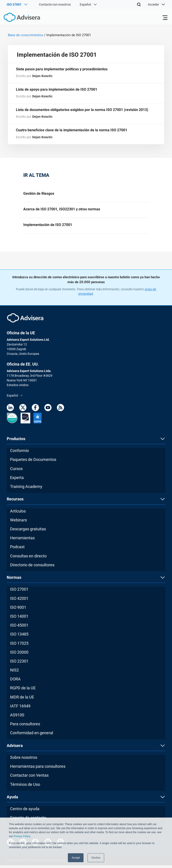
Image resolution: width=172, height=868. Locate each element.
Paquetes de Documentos (33, 462)
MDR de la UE (22, 700)
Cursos (16, 471)
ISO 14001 (19, 619)
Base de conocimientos (26, 35)
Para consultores (25, 727)
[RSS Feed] (60, 411)
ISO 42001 (19, 601)
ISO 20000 (19, 655)
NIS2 (14, 673)
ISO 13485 (19, 637)
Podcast (17, 549)
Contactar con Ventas (29, 778)
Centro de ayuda (25, 811)
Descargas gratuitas (28, 532)
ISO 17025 (19, 646)
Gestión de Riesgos (39, 195)
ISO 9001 (18, 610)
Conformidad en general (32, 735)
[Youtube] (48, 411)
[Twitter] (23, 411)
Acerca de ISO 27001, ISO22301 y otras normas (62, 211)
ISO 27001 (19, 592)
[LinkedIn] (10, 411)
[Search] (139, 4)
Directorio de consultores (32, 568)
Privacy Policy (22, 837)
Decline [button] (96, 858)
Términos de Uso (25, 787)
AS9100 (17, 718)
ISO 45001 (19, 628)
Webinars (18, 523)
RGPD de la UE (23, 691)
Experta (17, 480)
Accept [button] (76, 858)
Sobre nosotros (24, 760)
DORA (15, 682)
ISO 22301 (19, 664)
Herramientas (22, 541)
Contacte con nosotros (55, 4)
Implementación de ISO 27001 (48, 227)
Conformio (19, 453)
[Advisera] (17, 18)
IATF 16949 (20, 709)
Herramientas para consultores (38, 769)
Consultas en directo (28, 559)
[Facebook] (35, 411)
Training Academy (26, 489)
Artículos (18, 514)
